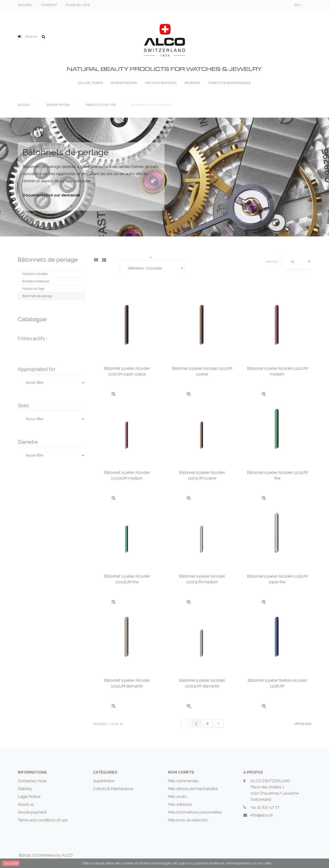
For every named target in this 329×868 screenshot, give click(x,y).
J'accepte (11, 863)
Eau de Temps (90, 83)
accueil (25, 5)
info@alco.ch (262, 815)
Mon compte (181, 772)
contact (49, 5)
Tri (151, 258)
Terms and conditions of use (43, 820)
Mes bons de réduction (188, 820)
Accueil (24, 105)
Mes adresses (180, 804)
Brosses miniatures (36, 281)
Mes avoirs (177, 797)
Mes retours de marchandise (193, 789)
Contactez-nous (32, 781)
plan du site (78, 5)
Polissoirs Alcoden (35, 274)
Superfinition (124, 83)
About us (26, 804)
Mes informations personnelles (195, 812)
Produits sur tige (101, 105)
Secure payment (32, 812)
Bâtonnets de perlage (37, 296)
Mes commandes (183, 781)
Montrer (272, 262)
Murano (193, 83)
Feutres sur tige (33, 289)
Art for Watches (161, 83)
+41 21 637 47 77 (265, 807)
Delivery (25, 789)
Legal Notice (29, 797)
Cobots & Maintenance (230, 83)
